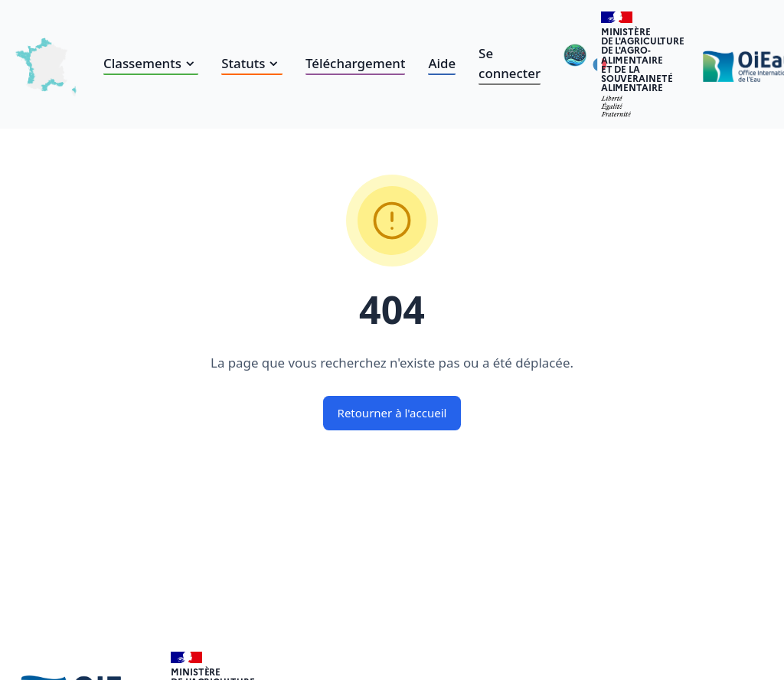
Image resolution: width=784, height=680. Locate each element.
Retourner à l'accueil (392, 413)
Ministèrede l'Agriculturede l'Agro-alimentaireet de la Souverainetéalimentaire (643, 59)
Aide (442, 63)
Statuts (252, 63)
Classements (151, 63)
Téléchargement (355, 63)
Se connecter (510, 63)
